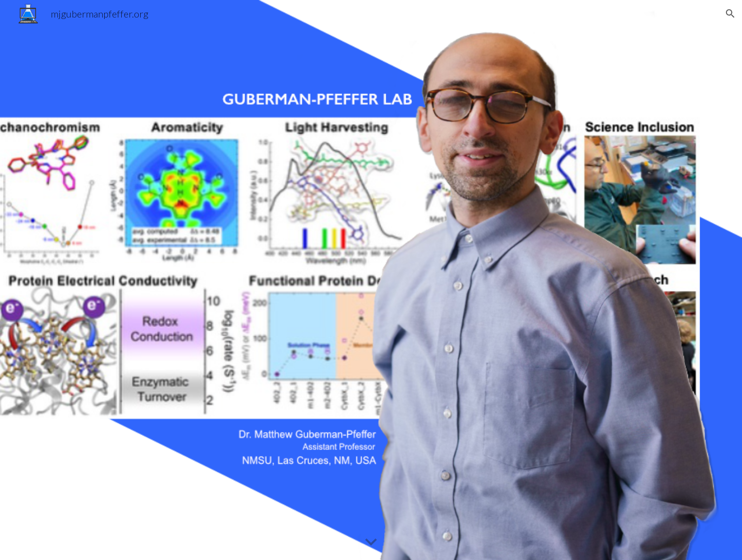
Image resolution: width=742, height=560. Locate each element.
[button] (730, 14)
